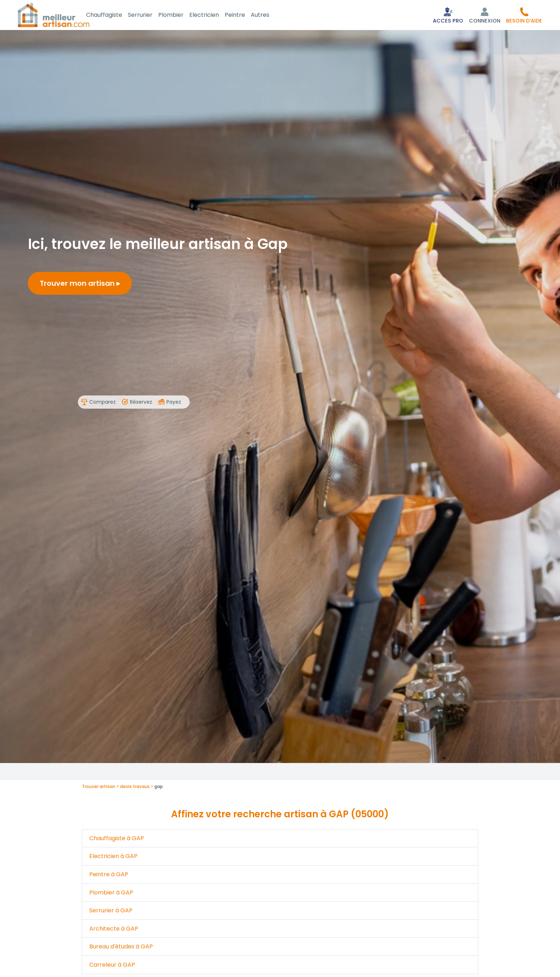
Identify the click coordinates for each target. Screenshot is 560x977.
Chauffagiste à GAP (117, 840)
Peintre (243, 16)
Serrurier (149, 16)
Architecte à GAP (114, 930)
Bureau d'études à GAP (121, 948)
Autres (269, 16)
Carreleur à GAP (112, 966)
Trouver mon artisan (80, 285)
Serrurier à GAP (111, 912)
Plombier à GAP (111, 894)
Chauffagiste (113, 16)
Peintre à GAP (109, 876)
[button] (524, 16)
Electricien (213, 16)
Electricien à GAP (113, 858)
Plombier (179, 16)
